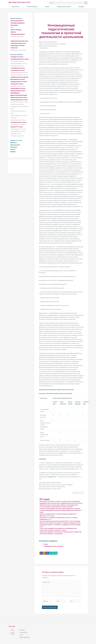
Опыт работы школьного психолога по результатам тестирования (60, 501)
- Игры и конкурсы (16, 30)
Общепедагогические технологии (54, 546)
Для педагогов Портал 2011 (20, 2)
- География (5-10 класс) (17, 68)
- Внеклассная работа (17, 21)
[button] (41, 553)
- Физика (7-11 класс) (16, 127)
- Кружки (13, 32)
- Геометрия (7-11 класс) (17, 70)
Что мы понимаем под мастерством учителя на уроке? (56, 507)
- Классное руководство (17, 34)
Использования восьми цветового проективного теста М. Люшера (60, 521)
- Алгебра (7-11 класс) (17, 57)
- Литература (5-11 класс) (18, 88)
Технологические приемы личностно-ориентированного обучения (60, 509)
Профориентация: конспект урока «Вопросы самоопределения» (59, 505)
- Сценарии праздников (17, 23)
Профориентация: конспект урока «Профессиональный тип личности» (61, 503)
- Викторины (14, 25)
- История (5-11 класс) (17, 84)
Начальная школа (32, 7)
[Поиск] (86, 3)
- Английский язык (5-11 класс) (19, 59)
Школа (47, 7)
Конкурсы (81, 7)
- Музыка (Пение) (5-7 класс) (19, 97)
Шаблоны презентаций (64, 7)
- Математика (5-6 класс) (18, 91)
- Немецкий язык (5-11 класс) (19, 100)
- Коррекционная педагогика (19, 41)
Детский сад (15, 7)
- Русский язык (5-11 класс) (18, 122)
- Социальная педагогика (18, 43)
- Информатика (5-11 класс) (19, 82)
